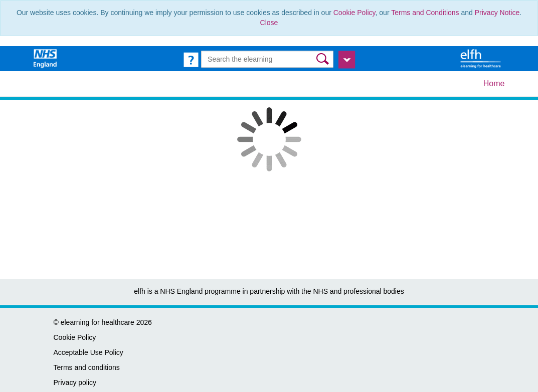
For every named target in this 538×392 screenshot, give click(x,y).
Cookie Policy (354, 13)
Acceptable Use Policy (88, 352)
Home (494, 83)
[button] (324, 59)
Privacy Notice (497, 13)
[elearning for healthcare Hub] (482, 58)
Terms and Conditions (425, 13)
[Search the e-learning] (267, 59)
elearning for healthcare (98, 322)
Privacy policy (75, 382)
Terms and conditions (87, 367)
